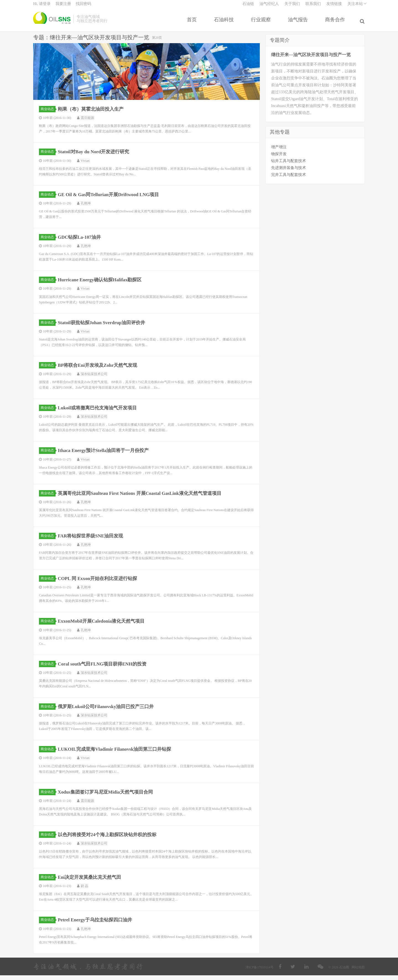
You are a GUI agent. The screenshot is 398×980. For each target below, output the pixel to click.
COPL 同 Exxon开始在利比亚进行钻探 (100, 583)
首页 (193, 23)
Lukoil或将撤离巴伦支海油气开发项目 (100, 412)
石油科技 (225, 23)
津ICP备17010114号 (260, 972)
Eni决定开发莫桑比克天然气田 (92, 882)
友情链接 (334, 7)
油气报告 (299, 23)
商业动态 (48, 114)
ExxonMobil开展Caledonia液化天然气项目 (105, 626)
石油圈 (52, 22)
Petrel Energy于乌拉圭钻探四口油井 (98, 924)
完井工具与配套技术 (289, 179)
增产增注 (279, 151)
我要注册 (63, 7)
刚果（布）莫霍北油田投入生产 (93, 114)
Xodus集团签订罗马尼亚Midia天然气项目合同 (109, 797)
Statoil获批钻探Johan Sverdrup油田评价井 (105, 327)
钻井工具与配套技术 (289, 165)
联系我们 (313, 7)
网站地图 (358, 972)
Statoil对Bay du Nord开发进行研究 (96, 156)
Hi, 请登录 (42, 7)
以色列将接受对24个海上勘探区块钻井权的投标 (111, 839)
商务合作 (336, 23)
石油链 (248, 7)
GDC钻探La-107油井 (81, 242)
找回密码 (83, 7)
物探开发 (279, 158)
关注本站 (357, 7)
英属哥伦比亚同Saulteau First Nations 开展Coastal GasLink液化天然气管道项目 (145, 498)
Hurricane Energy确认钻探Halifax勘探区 (103, 284)
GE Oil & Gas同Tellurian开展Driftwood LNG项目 (112, 199)
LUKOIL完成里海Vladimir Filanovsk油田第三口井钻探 (119, 754)
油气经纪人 (269, 7)
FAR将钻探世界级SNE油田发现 (93, 540)
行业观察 (262, 23)
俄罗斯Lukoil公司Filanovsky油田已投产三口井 (109, 711)
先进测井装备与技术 (289, 172)
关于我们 (292, 7)
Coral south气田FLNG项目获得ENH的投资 (106, 669)
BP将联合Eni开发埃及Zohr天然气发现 (100, 370)
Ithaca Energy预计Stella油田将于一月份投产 (107, 455)
